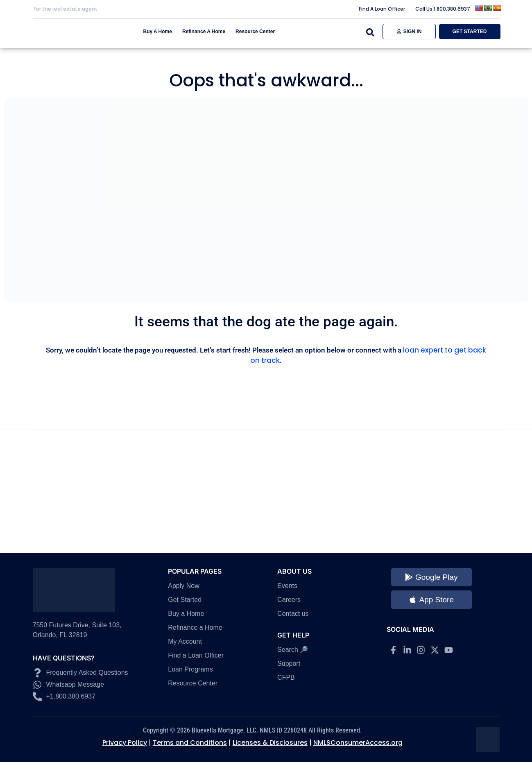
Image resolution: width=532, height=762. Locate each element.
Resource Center (255, 32)
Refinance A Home (204, 32)
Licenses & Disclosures (270, 743)
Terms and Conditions (190, 743)
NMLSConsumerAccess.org (358, 743)
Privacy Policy (125, 743)
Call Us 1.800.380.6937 (443, 9)
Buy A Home (158, 32)
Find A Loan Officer (382, 9)
